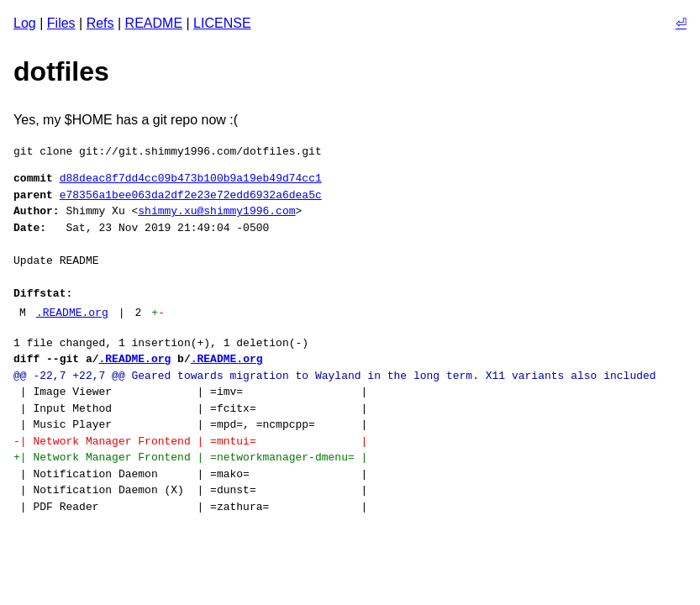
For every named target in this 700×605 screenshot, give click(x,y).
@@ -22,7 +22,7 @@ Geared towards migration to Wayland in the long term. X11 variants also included (334, 376)
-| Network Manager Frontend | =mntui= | (190, 441)
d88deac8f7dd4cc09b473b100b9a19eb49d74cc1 (191, 178)
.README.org (72, 313)
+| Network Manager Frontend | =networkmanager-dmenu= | (190, 457)
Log (25, 23)
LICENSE (222, 23)
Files (61, 23)
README (154, 23)
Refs (100, 23)
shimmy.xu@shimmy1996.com (216, 211)
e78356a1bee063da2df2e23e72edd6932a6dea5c (191, 195)
